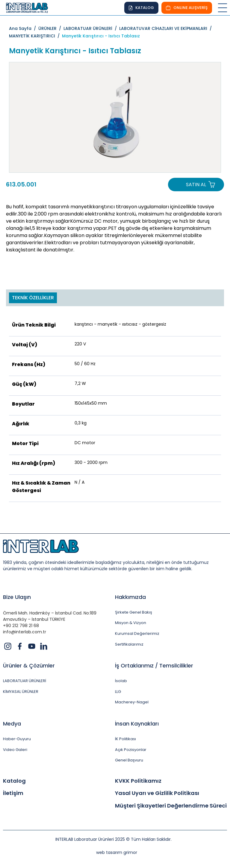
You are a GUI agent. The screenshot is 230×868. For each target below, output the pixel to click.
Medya (12, 724)
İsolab (121, 681)
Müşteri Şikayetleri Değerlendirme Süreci (171, 806)
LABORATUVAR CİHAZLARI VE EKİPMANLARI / (167, 28)
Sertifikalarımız (129, 644)
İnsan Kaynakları (137, 724)
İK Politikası (125, 739)
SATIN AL (196, 185)
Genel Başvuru (129, 760)
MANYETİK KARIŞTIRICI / (35, 36)
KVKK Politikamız (138, 781)
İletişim (13, 793)
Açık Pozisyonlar (131, 750)
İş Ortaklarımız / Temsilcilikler (154, 666)
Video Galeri (15, 750)
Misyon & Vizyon (131, 623)
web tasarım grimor (117, 852)
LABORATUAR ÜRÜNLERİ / (91, 28)
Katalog (14, 781)
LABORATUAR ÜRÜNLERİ (25, 681)
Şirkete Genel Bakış (134, 612)
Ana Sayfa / (24, 28)
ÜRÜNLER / (51, 28)
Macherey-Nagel (132, 702)
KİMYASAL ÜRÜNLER (21, 692)
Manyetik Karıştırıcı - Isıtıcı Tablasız (101, 36)
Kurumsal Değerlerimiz (137, 634)
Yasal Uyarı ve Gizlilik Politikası (157, 793)
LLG (118, 692)
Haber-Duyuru (17, 739)
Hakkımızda (130, 597)
